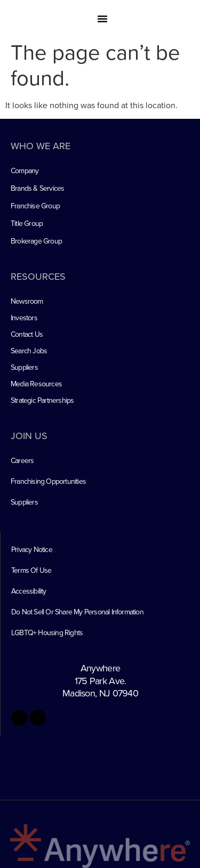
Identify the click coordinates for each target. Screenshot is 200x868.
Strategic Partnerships (42, 400)
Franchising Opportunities (48, 481)
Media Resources (36, 384)
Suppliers (24, 367)
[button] (102, 19)
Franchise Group (35, 206)
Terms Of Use (31, 570)
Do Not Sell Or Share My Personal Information (77, 612)
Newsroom (27, 301)
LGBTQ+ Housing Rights (47, 632)
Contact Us (27, 334)
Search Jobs (29, 351)
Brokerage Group (36, 241)
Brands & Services (37, 188)
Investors (24, 318)
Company (25, 171)
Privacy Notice (32, 549)
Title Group (27, 223)
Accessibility (29, 591)
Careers (22, 460)
